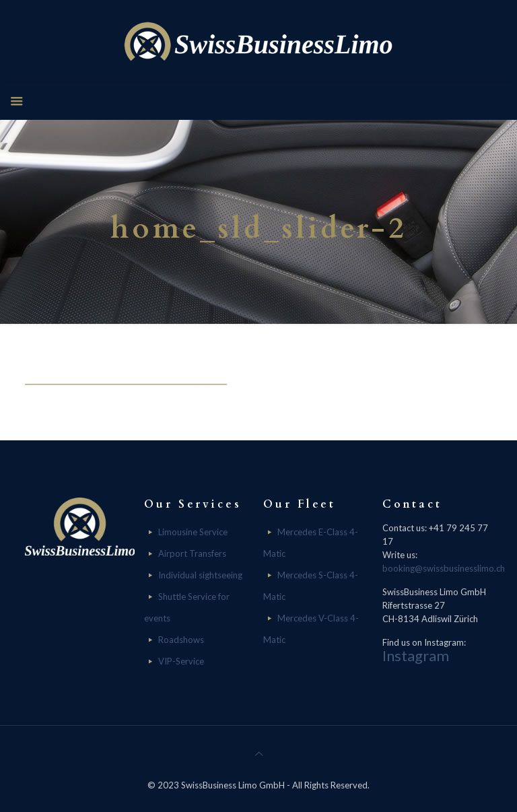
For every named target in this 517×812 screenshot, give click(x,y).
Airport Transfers (192, 553)
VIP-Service (181, 661)
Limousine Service (193, 532)
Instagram (416, 655)
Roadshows (181, 640)
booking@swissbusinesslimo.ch (444, 568)
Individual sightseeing (200, 575)
